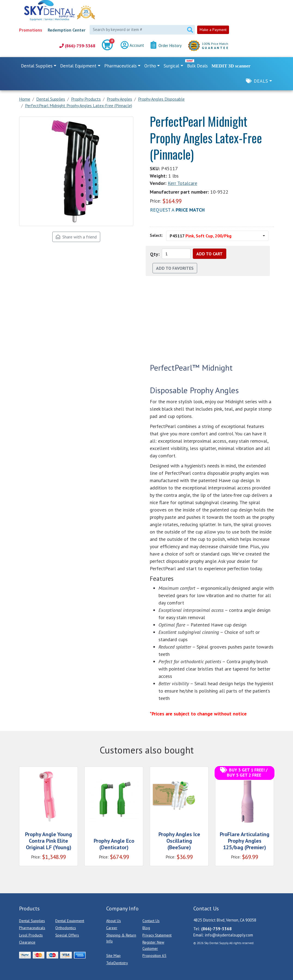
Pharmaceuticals (32, 928)
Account (132, 46)
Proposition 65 (154, 956)
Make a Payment (213, 30)
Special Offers (67, 935)
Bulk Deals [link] (197, 66)
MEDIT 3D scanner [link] (231, 66)
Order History (166, 46)
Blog (146, 928)
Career (112, 928)
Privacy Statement (157, 935)
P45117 (201, 236)
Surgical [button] (171, 66)
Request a (177, 210)
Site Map (113, 956)
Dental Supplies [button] (37, 66)
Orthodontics (66, 928)
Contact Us (151, 921)
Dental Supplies (32, 921)
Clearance (27, 942)
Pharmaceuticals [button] (120, 66)
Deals (261, 81)
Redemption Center (67, 30)
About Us (114, 921)
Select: (156, 235)
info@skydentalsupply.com (229, 935)
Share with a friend (76, 237)
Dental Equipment (70, 921)
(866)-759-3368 (77, 46)
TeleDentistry (117, 963)
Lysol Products (31, 935)
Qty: (155, 254)
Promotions (31, 30)
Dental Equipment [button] (78, 66)
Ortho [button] (150, 66)
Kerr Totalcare (182, 183)
